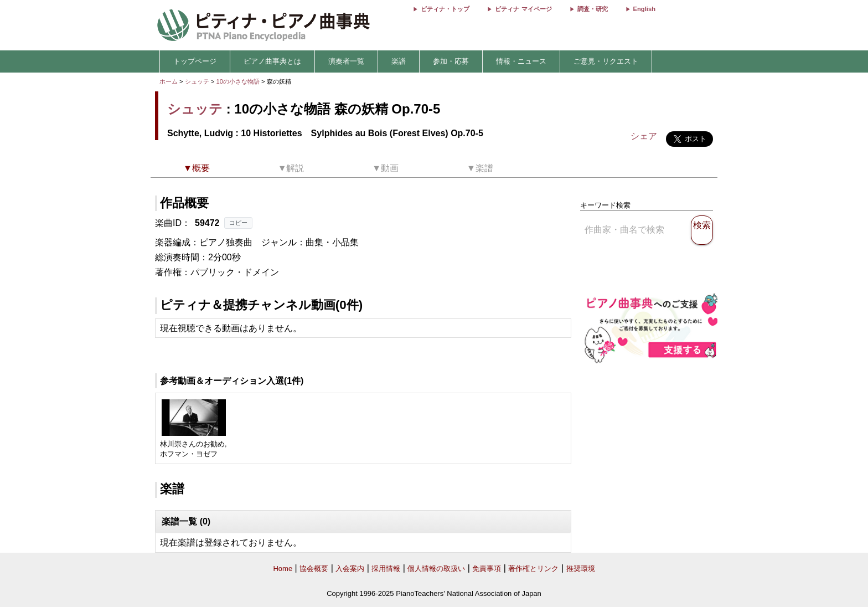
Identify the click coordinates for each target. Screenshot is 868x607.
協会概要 (314, 569)
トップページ (195, 61)
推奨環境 (581, 569)
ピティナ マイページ (523, 9)
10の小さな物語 (239, 81)
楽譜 (399, 61)
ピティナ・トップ (445, 9)
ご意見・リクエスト (606, 61)
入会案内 (350, 569)
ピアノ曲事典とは (272, 61)
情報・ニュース (521, 61)
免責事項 (487, 569)
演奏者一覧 (346, 61)
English (644, 9)
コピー (238, 223)
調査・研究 (593, 9)
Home (283, 569)
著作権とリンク (533, 569)
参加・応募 (451, 61)
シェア (644, 136)
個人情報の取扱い (436, 569)
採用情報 (386, 569)
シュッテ (197, 81)
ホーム (169, 81)
